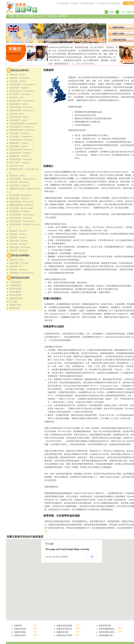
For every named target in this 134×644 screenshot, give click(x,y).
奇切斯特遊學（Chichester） (22, 140)
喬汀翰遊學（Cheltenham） (22, 137)
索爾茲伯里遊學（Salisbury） (22, 205)
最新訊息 (51, 16)
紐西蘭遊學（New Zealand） (22, 273)
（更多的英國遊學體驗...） (86, 64)
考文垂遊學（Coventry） (20, 133)
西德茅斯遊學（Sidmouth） (21, 218)
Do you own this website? (57, 557)
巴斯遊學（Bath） (17, 114)
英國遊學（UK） (17, 266)
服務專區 (63, 16)
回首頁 (76, 3)
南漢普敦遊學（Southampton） (23, 221)
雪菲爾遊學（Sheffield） (20, 211)
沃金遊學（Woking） (19, 244)
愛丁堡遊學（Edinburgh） (21, 94)
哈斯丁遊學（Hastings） (20, 163)
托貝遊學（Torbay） (18, 234)
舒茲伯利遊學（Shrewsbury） (22, 215)
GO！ (47, 531)
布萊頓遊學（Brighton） (20, 88)
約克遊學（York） (17, 98)
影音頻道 (116, 3)
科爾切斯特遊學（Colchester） (23, 130)
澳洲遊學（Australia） (19, 270)
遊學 (18, 16)
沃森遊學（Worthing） (19, 251)
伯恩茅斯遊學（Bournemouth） (23, 84)
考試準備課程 (15, 292)
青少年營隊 (28, 16)
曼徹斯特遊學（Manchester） (22, 101)
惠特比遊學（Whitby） (19, 241)
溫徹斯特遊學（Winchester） (22, 111)
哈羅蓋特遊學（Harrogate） (22, 159)
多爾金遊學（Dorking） (20, 143)
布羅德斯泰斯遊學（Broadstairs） (24, 124)
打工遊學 (13, 302)
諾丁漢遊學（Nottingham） (21, 195)
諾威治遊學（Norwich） (20, 104)
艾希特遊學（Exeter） (19, 146)
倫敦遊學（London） (19, 75)
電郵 (111, 12)
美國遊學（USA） (17, 260)
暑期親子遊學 (15, 305)
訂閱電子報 (103, 3)
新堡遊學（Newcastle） (20, 182)
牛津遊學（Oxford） (18, 81)
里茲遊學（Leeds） (18, 176)
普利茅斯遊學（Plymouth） (21, 107)
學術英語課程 (15, 295)
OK (92, 557)
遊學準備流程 (88, 3)
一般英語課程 (15, 282)
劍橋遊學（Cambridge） (20, 78)
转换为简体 (64, 3)
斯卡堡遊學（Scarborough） (22, 208)
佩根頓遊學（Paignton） (20, 198)
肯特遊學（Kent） (17, 166)
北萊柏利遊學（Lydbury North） (23, 179)
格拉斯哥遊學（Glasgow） (21, 153)
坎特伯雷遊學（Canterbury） (22, 127)
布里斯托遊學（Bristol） (20, 117)
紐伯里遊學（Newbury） (20, 185)
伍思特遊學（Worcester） (21, 247)
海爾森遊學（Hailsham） (20, 156)
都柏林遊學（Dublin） (19, 120)
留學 (11, 16)
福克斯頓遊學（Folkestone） (22, 150)
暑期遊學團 (14, 308)
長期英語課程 (15, 285)
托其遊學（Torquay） (19, 238)
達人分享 (40, 16)
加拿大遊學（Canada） (20, 263)
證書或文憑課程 (16, 298)
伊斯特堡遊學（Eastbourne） (22, 91)
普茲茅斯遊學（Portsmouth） (22, 202)
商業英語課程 (15, 289)
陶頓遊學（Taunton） (19, 231)
